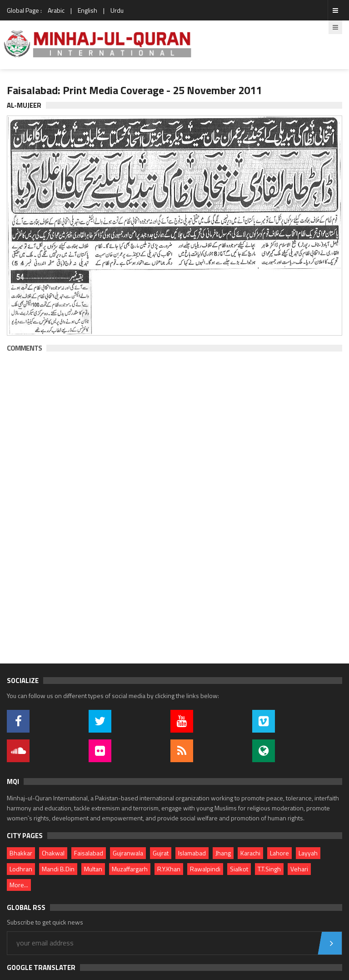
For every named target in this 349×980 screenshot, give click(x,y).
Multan (93, 869)
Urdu (117, 10)
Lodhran (21, 869)
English (87, 10)
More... (19, 885)
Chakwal (53, 853)
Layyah (308, 853)
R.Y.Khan (169, 869)
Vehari (299, 869)
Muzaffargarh (130, 869)
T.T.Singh (269, 869)
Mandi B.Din (58, 869)
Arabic (56, 10)
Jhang (223, 853)
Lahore (279, 853)
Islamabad (192, 853)
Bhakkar (21, 853)
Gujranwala (128, 853)
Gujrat (161, 853)
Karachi (250, 853)
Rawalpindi (205, 869)
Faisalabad (89, 853)
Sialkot (239, 869)
